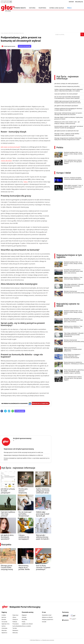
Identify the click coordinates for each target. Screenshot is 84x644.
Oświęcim (15, 619)
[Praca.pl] (65, 616)
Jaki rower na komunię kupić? (11, 147)
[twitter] (5, 411)
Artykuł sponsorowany (9, 46)
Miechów (4, 630)
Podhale (15, 622)
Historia (32, 8)
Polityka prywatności (48, 619)
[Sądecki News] (73, 616)
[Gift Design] (73, 620)
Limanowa (4, 628)
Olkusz (14, 617)
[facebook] (2, 411)
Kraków (4, 615)
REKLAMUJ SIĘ (79, 2)
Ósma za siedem (26, 626)
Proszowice (16, 624)
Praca (69, 8)
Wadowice (15, 630)
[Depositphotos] (65, 620)
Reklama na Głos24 (47, 617)
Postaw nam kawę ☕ (25, 46)
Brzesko (4, 619)
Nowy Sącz (15, 615)
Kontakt (44, 622)
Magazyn (24, 615)
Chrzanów (4, 622)
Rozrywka (42, 8)
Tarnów (15, 628)
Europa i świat (64, 173)
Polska (60, 147)
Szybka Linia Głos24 (57, 8)
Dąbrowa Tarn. (6, 624)
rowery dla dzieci (6, 161)
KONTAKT (71, 2)
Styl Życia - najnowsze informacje (18, 468)
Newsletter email (47, 615)
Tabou (26, 182)
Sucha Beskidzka (17, 626)
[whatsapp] (13, 411)
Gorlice (4, 626)
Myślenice (4, 633)
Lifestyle (24, 617)
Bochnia (4, 617)
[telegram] (9, 411)
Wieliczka (15, 633)
